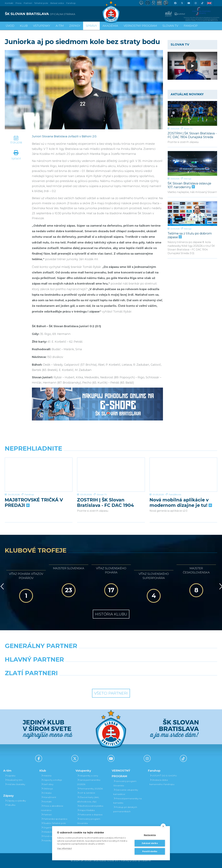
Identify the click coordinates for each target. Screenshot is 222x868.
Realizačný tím (14, 780)
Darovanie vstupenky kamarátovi (126, 792)
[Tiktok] (202, 3)
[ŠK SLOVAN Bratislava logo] (111, 12)
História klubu (111, 614)
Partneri (46, 815)
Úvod (10, 26)
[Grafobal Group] (138, 681)
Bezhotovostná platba (90, 806)
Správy (91, 26)
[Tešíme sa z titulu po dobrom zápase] (192, 213)
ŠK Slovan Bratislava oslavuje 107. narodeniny (189, 185)
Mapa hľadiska (86, 810)
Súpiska (10, 776)
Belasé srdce (57, 3)
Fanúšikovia (175, 484)
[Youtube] (189, 3)
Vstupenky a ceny (88, 776)
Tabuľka (10, 805)
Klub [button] (24, 26)
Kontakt (46, 802)
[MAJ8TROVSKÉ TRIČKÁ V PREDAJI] (39, 469)
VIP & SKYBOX (86, 793)
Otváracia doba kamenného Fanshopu (162, 782)
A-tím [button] (60, 26)
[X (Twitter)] (182, 3)
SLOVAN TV (170, 26)
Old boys (47, 789)
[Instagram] (195, 3)
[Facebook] (175, 3)
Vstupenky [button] (42, 26)
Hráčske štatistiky (15, 784)
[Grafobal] (84, 667)
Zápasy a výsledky (15, 801)
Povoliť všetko (150, 851)
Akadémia (110, 26)
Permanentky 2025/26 (90, 789)
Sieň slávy (47, 784)
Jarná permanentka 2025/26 (89, 782)
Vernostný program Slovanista (89, 821)
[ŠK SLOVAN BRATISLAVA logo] (57, 14)
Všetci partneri (111, 693)
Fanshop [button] (191, 26)
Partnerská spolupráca (54, 819)
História (46, 776)
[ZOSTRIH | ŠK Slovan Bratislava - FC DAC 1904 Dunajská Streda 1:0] (192, 113)
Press (18, 3)
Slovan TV (188, 129)
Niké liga (188, 179)
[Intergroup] (84, 681)
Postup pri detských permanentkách (125, 809)
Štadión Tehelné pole (53, 823)
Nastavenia (150, 835)
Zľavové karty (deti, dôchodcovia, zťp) (88, 799)
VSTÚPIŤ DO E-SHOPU (163, 776)
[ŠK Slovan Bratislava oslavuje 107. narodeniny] (192, 163)
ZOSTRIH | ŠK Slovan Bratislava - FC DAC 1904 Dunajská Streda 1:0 (192, 135)
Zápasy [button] (75, 26)
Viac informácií (64, 848)
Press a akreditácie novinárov (52, 808)
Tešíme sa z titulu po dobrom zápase (190, 235)
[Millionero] (138, 667)
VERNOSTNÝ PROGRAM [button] (140, 26)
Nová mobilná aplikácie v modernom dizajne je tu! (180, 492)
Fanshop (71, 3)
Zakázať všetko (150, 843)
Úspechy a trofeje (51, 780)
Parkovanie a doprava (90, 815)
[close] (163, 826)
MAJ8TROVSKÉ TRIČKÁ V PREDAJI (34, 492)
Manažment (49, 797)
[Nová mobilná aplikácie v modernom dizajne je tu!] (183, 469)
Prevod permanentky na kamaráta (127, 801)
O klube (46, 793)
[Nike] (111, 654)
